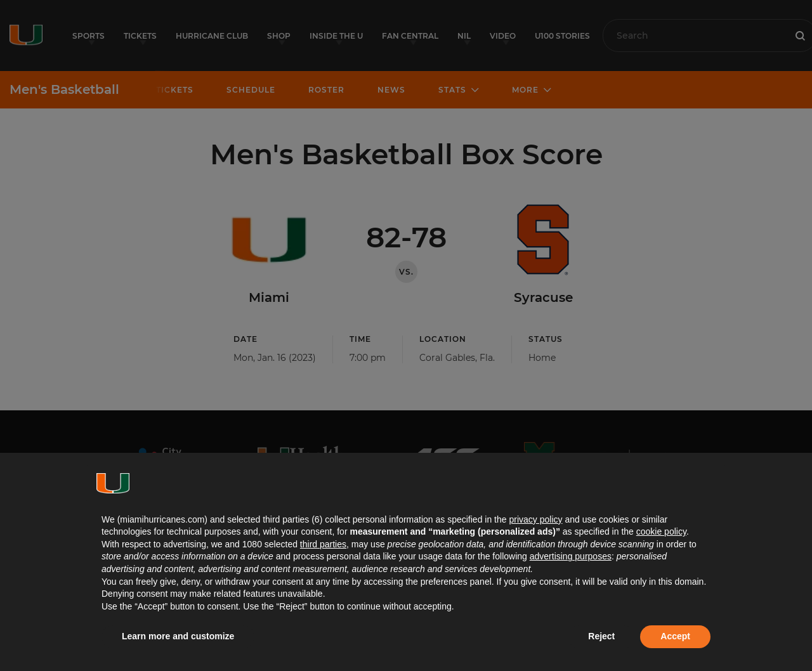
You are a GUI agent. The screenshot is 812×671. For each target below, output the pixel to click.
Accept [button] (675, 636)
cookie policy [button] (661, 531)
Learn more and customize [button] (178, 636)
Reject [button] (601, 636)
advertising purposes (571, 556)
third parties (323, 544)
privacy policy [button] (535, 519)
